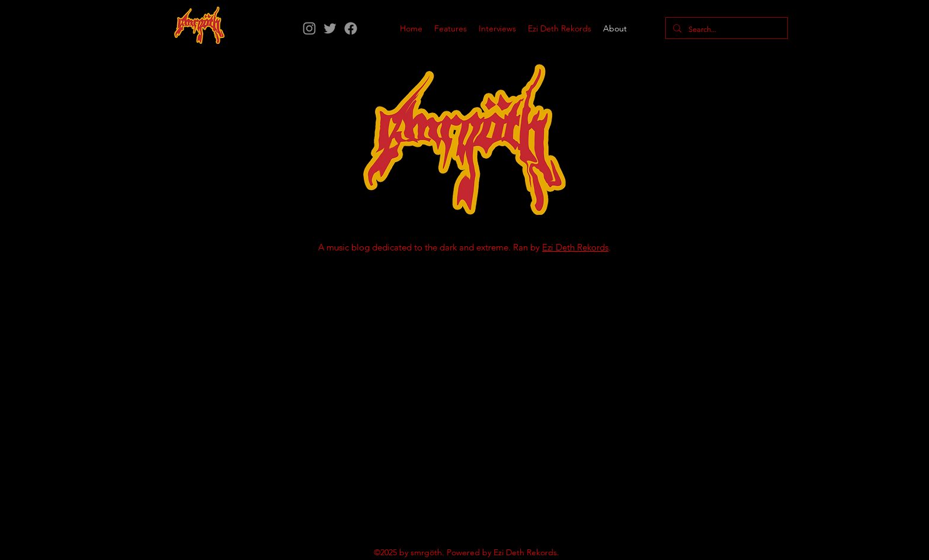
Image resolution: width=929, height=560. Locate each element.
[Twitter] (330, 28)
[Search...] (725, 30)
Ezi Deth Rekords (575, 247)
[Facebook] (351, 28)
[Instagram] (309, 28)
